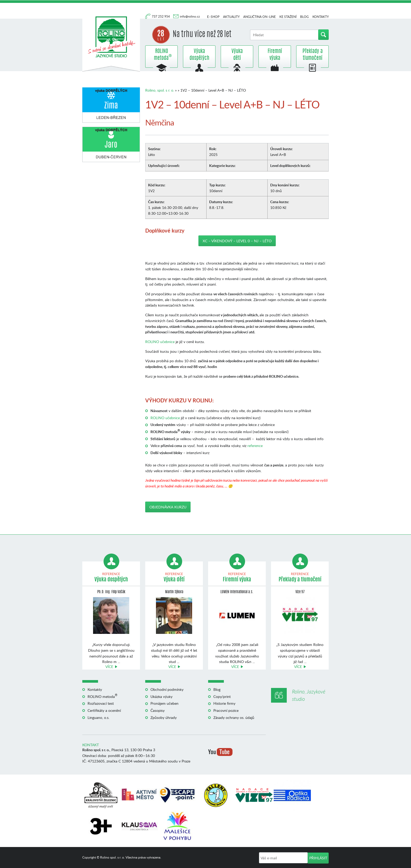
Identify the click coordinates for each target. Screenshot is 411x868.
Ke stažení (288, 17)
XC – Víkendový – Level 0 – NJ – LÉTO (237, 241)
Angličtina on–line (259, 17)
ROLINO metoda (161, 55)
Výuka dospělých (199, 55)
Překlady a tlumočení (313, 55)
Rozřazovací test (101, 703)
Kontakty (321, 17)
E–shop (213, 17)
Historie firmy (224, 703)
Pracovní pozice (226, 710)
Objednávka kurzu (168, 507)
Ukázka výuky (161, 696)
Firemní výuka (275, 55)
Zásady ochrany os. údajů (234, 717)
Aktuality (231, 17)
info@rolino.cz (190, 16)
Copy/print (222, 696)
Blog (304, 17)
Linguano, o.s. (98, 717)
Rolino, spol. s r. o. (160, 90)
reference (255, 446)
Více (109, 667)
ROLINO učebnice (160, 342)
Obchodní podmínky (167, 689)
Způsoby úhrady (164, 717)
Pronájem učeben (164, 703)
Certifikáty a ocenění (104, 710)
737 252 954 (161, 16)
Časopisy (158, 710)
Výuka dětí (237, 55)
